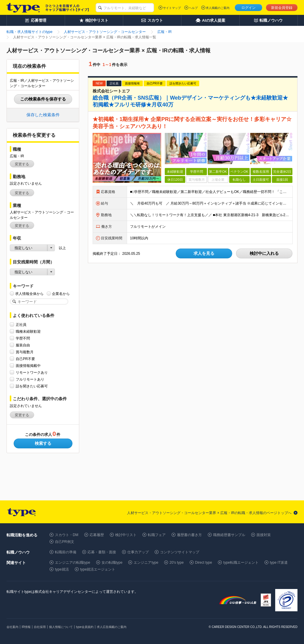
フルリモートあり (30, 379)
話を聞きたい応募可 (32, 386)
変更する (22, 164)
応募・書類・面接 (102, 552)
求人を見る (204, 253)
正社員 (21, 325)
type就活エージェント (98, 569)
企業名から (61, 294)
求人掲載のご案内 (218, 8)
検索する (43, 443)
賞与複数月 (25, 352)
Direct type (204, 563)
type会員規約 (85, 627)
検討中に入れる (264, 253)
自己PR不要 (25, 359)
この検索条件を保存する (43, 99)
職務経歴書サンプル (229, 535)
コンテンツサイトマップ (180, 552)
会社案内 (12, 627)
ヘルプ (193, 8)
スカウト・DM (67, 535)
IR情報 (26, 627)
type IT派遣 (279, 563)
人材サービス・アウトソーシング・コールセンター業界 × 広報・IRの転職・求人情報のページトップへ (209, 513)
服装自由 (23, 345)
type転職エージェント (241, 563)
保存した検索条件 (43, 115)
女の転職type (112, 563)
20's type (177, 563)
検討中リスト (126, 535)
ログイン (248, 8)
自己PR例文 (65, 542)
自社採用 (40, 627)
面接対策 (264, 535)
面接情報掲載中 (28, 366)
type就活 (62, 569)
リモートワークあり (32, 372)
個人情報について (61, 627)
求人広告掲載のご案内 (112, 627)
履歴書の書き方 (189, 535)
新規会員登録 (282, 8)
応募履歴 (97, 535)
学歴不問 (23, 338)
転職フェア (157, 535)
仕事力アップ (138, 552)
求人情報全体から (29, 294)
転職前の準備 (66, 552)
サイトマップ (172, 8)
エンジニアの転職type (73, 563)
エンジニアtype (146, 563)
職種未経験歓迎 (28, 331)
